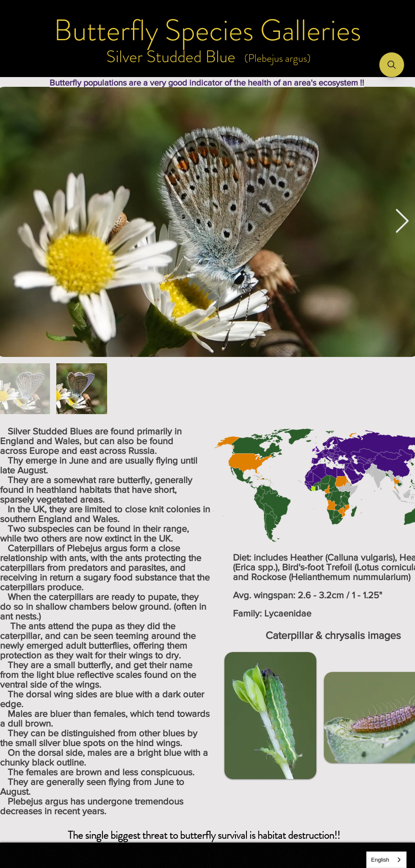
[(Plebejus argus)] (277, 58)
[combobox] (386, 860)
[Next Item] (402, 222)
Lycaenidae (288, 613)
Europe (44, 451)
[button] (392, 65)
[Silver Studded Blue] (171, 57)
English (380, 860)
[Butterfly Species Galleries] (207, 30)
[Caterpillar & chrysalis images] (333, 635)
